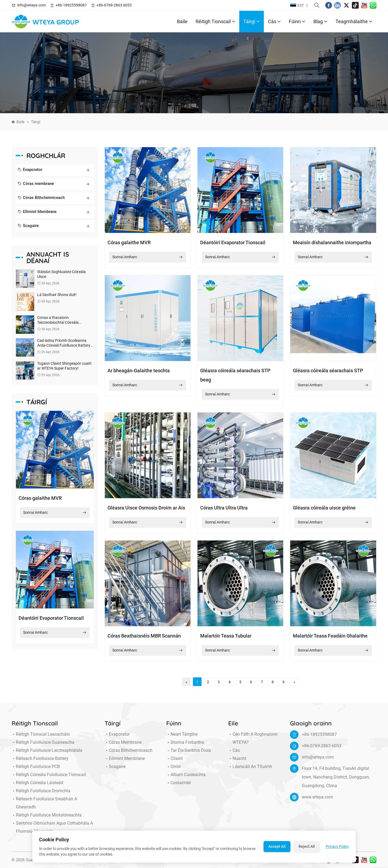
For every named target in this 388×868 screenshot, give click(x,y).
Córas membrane (36, 184)
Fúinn (297, 22)
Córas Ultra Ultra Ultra (224, 508)
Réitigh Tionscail (215, 22)
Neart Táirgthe (182, 738)
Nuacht (237, 762)
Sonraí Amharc (55, 516)
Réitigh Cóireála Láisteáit (37, 786)
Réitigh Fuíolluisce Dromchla (41, 794)
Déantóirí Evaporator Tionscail (51, 621)
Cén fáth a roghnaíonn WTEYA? (253, 742)
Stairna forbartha (185, 746)
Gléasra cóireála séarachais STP (328, 371)
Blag (320, 22)
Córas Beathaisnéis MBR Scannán (144, 639)
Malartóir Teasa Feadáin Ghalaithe (330, 639)
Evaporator (30, 170)
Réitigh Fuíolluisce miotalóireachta (47, 818)
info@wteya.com (32, 5)
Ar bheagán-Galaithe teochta (139, 371)
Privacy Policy (337, 846)
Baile (182, 21)
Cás (274, 22)
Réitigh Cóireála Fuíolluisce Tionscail (49, 778)
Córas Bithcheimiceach (41, 198)
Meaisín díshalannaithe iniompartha (332, 242)
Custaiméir (179, 786)
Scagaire (28, 226)
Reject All (307, 846)
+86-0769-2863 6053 (114, 5)
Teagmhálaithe (354, 22)
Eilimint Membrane (37, 212)
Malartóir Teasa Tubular (226, 639)
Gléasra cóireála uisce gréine (324, 508)
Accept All (277, 846)
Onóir (174, 770)
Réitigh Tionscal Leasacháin (41, 738)
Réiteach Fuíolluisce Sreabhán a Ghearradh (44, 806)
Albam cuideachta (186, 778)
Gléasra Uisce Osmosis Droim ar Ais (146, 508)
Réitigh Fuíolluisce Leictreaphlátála (47, 754)
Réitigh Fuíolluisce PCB (36, 770)
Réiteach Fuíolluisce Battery (40, 762)
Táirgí (252, 22)
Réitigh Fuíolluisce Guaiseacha (43, 746)
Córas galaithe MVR (40, 502)
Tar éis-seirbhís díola (189, 754)
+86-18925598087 (71, 5)
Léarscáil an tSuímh (250, 770)
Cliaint (174, 762)
